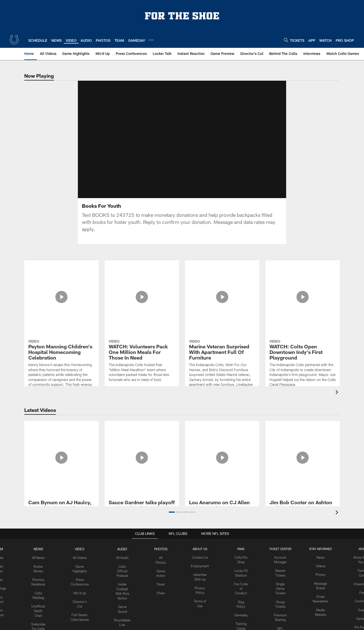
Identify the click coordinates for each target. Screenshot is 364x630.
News (41, 549)
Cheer (162, 591)
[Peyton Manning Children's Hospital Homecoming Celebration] (61, 312)
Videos (319, 565)
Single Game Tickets (280, 586)
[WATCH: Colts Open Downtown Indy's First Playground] (303, 290)
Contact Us (201, 557)
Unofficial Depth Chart (42, 607)
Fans (360, 591)
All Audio (124, 557)
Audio (124, 549)
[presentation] (338, 393)
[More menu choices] (151, 40)
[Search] (286, 40)
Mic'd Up (82, 591)
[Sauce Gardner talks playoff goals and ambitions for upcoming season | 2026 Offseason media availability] (142, 440)
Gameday (241, 612)
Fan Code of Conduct (241, 586)
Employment (201, 565)
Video (82, 549)
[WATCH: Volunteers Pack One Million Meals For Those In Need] (142, 287)
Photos (162, 549)
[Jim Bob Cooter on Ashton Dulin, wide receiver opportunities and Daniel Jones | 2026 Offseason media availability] (303, 440)
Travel (162, 582)
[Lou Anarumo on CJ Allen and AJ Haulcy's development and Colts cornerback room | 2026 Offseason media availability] (222, 443)
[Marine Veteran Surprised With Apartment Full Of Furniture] (222, 300)
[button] (172, 512)
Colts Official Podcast (124, 570)
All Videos (82, 557)
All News (41, 557)
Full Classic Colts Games (82, 616)
